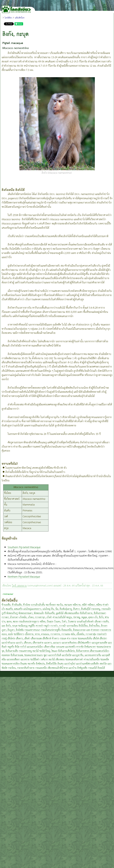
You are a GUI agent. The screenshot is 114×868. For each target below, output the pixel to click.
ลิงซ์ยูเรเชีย (82, 668)
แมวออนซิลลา (13, 659)
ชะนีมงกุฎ (23, 626)
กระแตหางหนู (25, 651)
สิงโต (17, 647)
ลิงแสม (24, 664)
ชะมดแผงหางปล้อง (11, 664)
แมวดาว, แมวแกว (53, 643)
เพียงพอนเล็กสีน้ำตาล (58, 668)
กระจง (74, 639)
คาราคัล (80, 647)
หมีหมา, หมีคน (95, 605)
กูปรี (4, 613)
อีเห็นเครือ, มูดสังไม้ (54, 613)
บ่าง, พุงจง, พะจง (10, 622)
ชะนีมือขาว (19, 634)
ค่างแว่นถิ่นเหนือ (92, 659)
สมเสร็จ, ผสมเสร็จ (14, 609)
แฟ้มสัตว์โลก (20, 18)
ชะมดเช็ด (105, 659)
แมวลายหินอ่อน (69, 643)
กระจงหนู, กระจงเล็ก (101, 609)
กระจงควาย (106, 630)
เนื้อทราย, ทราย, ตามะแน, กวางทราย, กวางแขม (47, 634)
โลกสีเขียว (8, 18)
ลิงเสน (61, 664)
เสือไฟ (96, 639)
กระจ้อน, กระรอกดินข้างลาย (21, 668)
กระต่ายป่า (102, 634)
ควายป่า (40, 626)
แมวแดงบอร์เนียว (35, 647)
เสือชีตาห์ (47, 639)
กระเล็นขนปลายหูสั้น (51, 630)
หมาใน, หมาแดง (64, 605)
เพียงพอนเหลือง (72, 613)
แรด (88, 630)
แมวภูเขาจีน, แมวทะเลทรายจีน (87, 655)
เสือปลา (103, 639)
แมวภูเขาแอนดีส (100, 643)
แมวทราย (25, 659)
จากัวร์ (23, 647)
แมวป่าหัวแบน (8, 643)
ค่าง (69, 639)
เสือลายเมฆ (36, 639)
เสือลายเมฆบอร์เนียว (99, 651)
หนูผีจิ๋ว (32, 626)
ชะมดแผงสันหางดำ (74, 659)
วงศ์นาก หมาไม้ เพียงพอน (52, 659)
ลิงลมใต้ (101, 668)
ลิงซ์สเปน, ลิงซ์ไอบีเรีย (47, 664)
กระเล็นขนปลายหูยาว (29, 622)
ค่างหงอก (95, 630)
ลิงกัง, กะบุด (12, 626)
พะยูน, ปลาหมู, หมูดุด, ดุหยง (80, 617)
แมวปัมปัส (67, 655)
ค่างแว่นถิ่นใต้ (59, 617)
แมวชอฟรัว (70, 647)
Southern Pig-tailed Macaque (24, 547)
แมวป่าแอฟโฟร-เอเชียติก (88, 664)
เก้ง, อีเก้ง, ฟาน (102, 617)
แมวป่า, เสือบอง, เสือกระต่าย (30, 643)
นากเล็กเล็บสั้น (38, 605)
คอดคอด (6, 655)
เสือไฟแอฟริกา (84, 643)
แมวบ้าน (73, 668)
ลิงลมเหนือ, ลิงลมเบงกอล (74, 630)
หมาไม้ (36, 651)
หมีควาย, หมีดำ (80, 605)
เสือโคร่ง (11, 639)
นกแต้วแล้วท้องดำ (85, 622)
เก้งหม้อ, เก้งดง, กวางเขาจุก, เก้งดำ (36, 617)
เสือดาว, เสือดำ (23, 639)
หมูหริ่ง (11, 647)
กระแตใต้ (92, 668)
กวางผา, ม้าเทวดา (10, 617)
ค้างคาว (55, 639)
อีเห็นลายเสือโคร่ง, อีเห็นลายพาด (74, 651)
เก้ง (3, 609)
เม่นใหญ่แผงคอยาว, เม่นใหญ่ (37, 609)
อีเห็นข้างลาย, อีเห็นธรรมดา (93, 613)
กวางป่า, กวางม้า (58, 626)
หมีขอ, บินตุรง (47, 622)
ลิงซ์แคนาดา (90, 647)
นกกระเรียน (72, 626)
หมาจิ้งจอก (51, 605)
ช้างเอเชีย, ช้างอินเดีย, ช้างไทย (16, 605)
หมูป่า (47, 626)
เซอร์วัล (103, 664)
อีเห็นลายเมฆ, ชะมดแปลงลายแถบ (27, 655)
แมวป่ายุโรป (70, 664)
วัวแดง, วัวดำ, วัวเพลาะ (65, 622)
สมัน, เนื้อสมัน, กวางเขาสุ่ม (83, 634)
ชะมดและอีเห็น (85, 639)
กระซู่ (4, 639)
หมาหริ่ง (31, 664)
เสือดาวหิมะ (50, 647)
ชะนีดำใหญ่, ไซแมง (48, 651)
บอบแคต (60, 647)
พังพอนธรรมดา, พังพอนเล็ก (31, 613)
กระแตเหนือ (41, 668)
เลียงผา (98, 622)
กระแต (63, 639)
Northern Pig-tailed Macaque (24, 577)
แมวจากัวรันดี (55, 655)
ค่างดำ (106, 605)
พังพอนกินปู (12, 613)
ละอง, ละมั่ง (7, 634)
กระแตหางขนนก (32, 630)
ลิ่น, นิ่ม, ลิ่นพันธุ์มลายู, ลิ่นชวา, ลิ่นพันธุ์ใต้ (71, 609)
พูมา (46, 655)
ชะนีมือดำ (35, 659)
